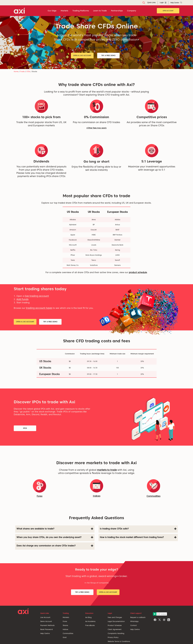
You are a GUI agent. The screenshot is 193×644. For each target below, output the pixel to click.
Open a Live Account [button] (82, 55)
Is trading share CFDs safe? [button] (138, 529)
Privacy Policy (113, 637)
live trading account (37, 296)
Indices (97, 496)
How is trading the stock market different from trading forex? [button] (138, 537)
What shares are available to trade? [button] (55, 529)
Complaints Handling (116, 633)
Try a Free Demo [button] (108, 55)
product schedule (138, 272)
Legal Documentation (116, 621)
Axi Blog (88, 617)
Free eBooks (90, 625)
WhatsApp (134, 621)
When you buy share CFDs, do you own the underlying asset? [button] (55, 537)
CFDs (28, 71)
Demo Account (46, 621)
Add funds (22, 299)
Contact (134, 625)
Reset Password (47, 629)
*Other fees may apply (97, 47)
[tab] (55, 529)
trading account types (39, 308)
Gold (65, 637)
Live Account (45, 617)
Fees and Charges (115, 617)
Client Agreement (115, 629)
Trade (22, 71)
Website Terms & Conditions (119, 641)
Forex (65, 621)
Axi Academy (90, 621)
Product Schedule (115, 625)
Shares (65, 625)
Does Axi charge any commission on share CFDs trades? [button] (55, 546)
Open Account (168, 11)
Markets (66, 617)
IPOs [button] (25, 428)
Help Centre (45, 633)
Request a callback (138, 617)
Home (16, 71)
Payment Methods (47, 625)
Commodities (153, 496)
